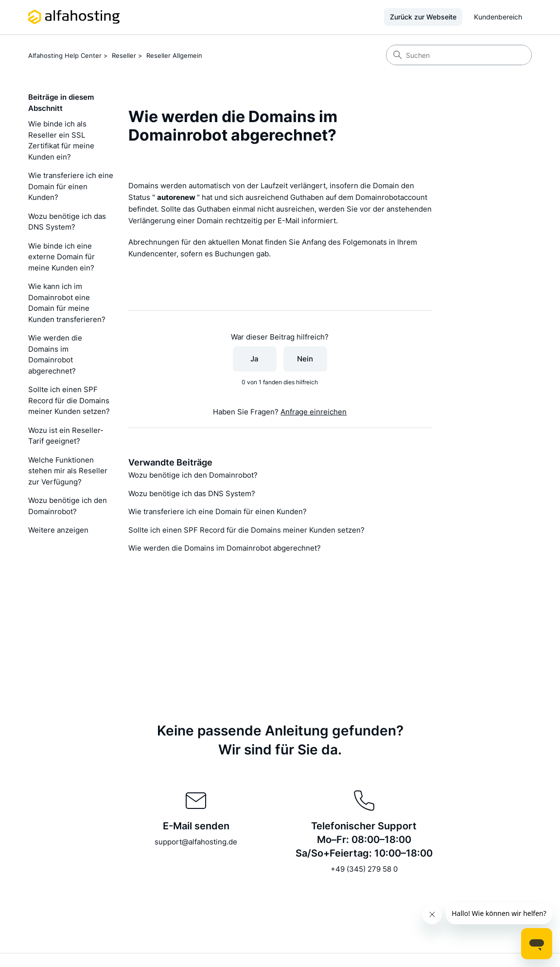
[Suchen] (459, 55)
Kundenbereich (498, 17)
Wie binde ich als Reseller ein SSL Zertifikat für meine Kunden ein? (61, 140)
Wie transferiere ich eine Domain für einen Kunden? (71, 186)
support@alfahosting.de (196, 842)
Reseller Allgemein (174, 55)
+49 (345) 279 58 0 (364, 869)
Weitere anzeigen (58, 530)
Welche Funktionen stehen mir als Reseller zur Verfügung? (68, 471)
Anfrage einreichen (314, 412)
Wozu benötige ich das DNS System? (67, 222)
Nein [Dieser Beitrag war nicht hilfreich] (305, 359)
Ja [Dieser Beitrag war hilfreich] (254, 359)
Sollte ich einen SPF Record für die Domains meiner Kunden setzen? (69, 400)
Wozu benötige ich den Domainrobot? (68, 506)
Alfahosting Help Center (65, 55)
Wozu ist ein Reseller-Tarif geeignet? (66, 436)
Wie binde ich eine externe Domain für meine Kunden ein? (61, 257)
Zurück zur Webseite (423, 17)
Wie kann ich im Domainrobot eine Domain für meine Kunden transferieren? (67, 303)
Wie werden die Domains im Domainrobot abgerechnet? (55, 354)
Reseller (124, 55)
